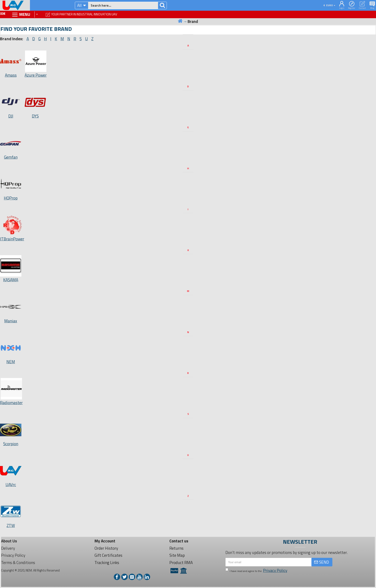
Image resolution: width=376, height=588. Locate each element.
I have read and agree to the (257, 571)
